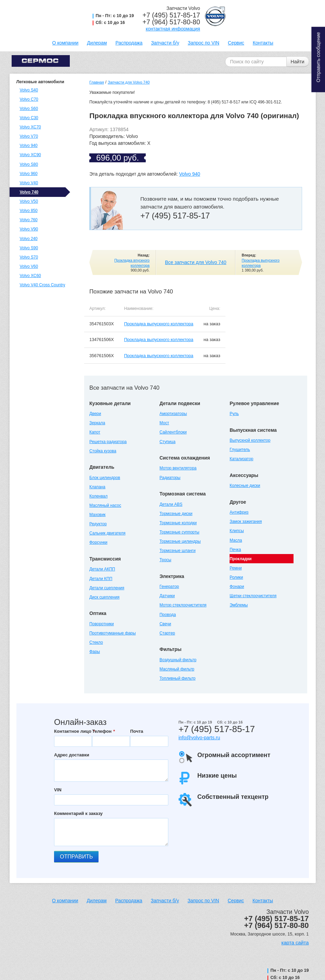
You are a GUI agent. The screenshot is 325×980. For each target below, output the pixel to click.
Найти (298, 62)
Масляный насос (105, 505)
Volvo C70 (29, 99)
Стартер (167, 633)
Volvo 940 (29, 146)
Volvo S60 (29, 109)
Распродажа (129, 43)
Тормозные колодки (178, 523)
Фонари (237, 587)
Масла (236, 540)
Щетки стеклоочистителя (253, 596)
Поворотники (101, 624)
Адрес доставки (72, 755)
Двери (95, 414)
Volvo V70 (29, 136)
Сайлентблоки (173, 432)
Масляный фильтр (177, 669)
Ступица (167, 442)
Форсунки (98, 542)
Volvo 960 (29, 174)
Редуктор (98, 524)
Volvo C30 (29, 118)
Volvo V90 (29, 229)
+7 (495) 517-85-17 (171, 15)
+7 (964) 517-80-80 (171, 22)
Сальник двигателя (107, 533)
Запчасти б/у (165, 43)
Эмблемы (239, 605)
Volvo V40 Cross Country (43, 285)
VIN (58, 790)
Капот (95, 432)
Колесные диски (245, 486)
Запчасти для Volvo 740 (129, 82)
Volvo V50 (29, 201)
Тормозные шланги (177, 551)
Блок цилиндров (105, 478)
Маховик (97, 515)
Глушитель (240, 450)
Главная (97, 82)
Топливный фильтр (177, 678)
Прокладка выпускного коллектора (159, 324)
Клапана (97, 487)
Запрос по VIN (204, 43)
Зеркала (97, 423)
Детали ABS (171, 504)
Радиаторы (170, 478)
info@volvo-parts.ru (199, 738)
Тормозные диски (176, 514)
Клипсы (237, 531)
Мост (164, 423)
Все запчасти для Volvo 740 (196, 262)
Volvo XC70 (30, 127)
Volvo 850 (29, 211)
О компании (66, 43)
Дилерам (97, 43)
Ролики (236, 577)
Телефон (102, 731)
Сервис (236, 43)
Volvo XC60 (30, 276)
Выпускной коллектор (250, 440)
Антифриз (239, 512)
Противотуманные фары (112, 633)
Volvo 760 (29, 220)
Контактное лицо (73, 731)
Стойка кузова (103, 451)
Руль (234, 414)
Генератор (169, 587)
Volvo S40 (29, 90)
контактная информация (173, 29)
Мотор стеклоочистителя (183, 605)
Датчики (167, 596)
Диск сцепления (104, 597)
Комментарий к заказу (78, 813)
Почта (136, 731)
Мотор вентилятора (178, 468)
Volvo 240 (29, 239)
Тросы (165, 560)
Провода (168, 615)
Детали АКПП (102, 569)
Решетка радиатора (108, 442)
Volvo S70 (29, 257)
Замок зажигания (246, 522)
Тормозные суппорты (179, 532)
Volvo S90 (29, 248)
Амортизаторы (173, 414)
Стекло (96, 642)
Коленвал (98, 496)
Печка (235, 550)
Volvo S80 (29, 164)
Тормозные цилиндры (180, 541)
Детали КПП (101, 579)
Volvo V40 (29, 183)
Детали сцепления (107, 588)
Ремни (236, 568)
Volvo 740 (29, 192)
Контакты (263, 43)
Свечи (165, 624)
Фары (95, 652)
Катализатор (241, 459)
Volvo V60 (29, 266)
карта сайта (295, 943)
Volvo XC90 (30, 155)
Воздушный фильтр (178, 660)
